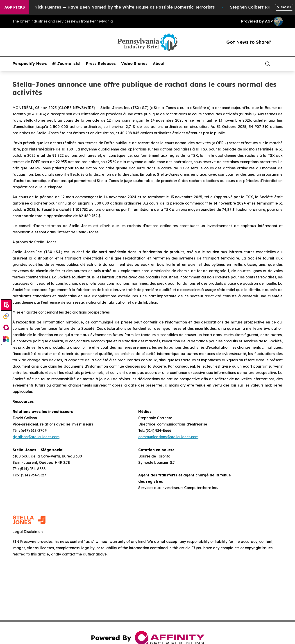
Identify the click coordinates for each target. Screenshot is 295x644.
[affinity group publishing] (6, 328)
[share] (279, 64)
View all (284, 7)
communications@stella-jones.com (168, 437)
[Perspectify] (6, 316)
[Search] (268, 64)
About (159, 64)
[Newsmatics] (6, 339)
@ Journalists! (66, 64)
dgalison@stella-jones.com (36, 437)
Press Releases (101, 64)
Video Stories (134, 64)
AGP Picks (15, 7)
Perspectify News (30, 64)
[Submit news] (6, 305)
